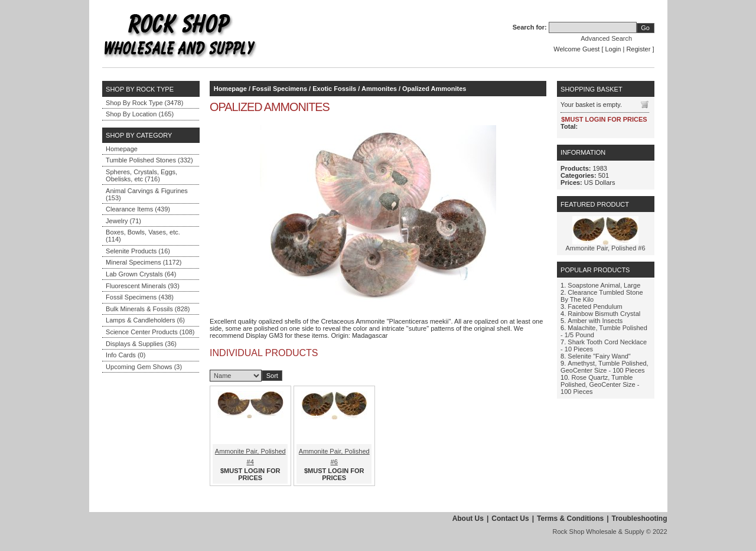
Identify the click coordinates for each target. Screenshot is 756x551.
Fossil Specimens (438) (140, 297)
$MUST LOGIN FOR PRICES (250, 474)
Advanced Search (606, 38)
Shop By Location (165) (140, 114)
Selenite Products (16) (138, 251)
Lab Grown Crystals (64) (141, 274)
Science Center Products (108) (150, 332)
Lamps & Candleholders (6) (145, 320)
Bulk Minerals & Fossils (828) (148, 309)
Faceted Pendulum (595, 307)
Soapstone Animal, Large (604, 285)
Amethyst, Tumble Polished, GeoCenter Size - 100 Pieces (605, 367)
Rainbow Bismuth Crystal (604, 314)
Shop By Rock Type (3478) (144, 103)
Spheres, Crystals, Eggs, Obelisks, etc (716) (141, 175)
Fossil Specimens (280, 89)
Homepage (122, 149)
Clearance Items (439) (138, 209)
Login (613, 49)
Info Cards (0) (126, 355)
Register (638, 49)
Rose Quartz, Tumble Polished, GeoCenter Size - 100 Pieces (600, 384)
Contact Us (510, 519)
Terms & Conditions (570, 519)
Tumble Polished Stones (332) (149, 160)
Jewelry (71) (123, 221)
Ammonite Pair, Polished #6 (605, 248)
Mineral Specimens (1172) (144, 262)
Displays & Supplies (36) (141, 344)
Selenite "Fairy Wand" (599, 356)
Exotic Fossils (334, 89)
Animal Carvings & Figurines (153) (147, 194)
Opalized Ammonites (434, 89)
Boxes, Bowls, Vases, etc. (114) (143, 236)
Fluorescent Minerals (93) (143, 286)
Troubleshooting (640, 519)
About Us (468, 519)
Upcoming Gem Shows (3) (144, 367)
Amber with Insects (595, 321)
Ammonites (379, 89)
